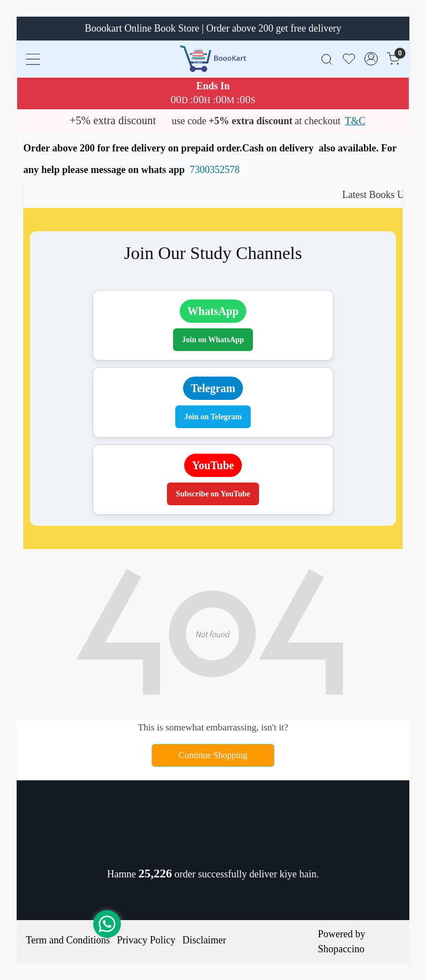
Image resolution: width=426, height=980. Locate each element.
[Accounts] (371, 59)
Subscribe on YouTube (213, 494)
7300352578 (215, 170)
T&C (355, 121)
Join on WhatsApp (213, 340)
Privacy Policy (146, 940)
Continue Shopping (213, 755)
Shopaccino (341, 949)
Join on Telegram (213, 417)
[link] (327, 59)
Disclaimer (204, 940)
